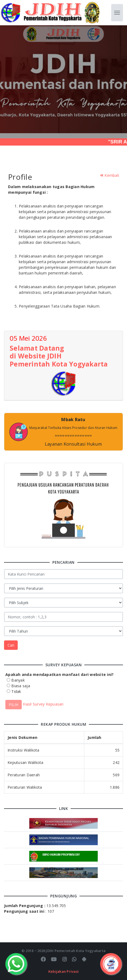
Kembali (110, 175)
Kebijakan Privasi (63, 971)
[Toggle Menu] (111, 964)
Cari (11, 645)
